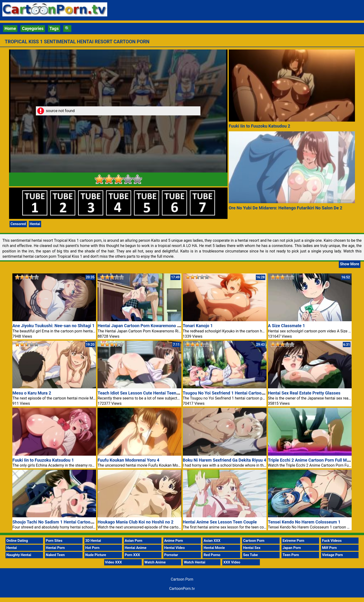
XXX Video (232, 562)
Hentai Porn (55, 548)
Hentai (35, 224)
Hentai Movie (214, 548)
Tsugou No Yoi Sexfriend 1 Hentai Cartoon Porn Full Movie (239, 393)
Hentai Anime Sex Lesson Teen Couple (220, 522)
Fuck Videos (332, 541)
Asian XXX (212, 541)
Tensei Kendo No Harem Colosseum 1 (304, 522)
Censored (18, 224)
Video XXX (114, 562)
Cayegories (33, 28)
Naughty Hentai (19, 555)
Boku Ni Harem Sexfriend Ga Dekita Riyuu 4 (225, 460)
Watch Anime (155, 562)
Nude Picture (96, 555)
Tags (54, 28)
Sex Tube (250, 555)
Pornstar (171, 555)
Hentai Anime (136, 548)
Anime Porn (174, 541)
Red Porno (212, 555)
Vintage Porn (332, 555)
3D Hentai (93, 541)
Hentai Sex (252, 548)
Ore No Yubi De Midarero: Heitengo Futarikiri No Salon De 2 (286, 208)
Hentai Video (175, 548)
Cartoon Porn (254, 541)
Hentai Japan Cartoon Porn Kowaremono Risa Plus (146, 326)
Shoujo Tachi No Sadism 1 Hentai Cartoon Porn (58, 522)
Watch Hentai (194, 562)
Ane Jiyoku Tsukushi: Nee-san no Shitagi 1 (53, 326)
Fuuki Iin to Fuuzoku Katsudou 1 (43, 460)
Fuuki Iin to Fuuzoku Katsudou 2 (260, 126)
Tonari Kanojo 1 (198, 326)
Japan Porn (292, 548)
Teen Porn (291, 555)
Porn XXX (132, 555)
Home (10, 28)
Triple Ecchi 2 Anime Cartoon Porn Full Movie (311, 460)
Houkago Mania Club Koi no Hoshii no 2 (135, 522)
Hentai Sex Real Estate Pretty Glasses (304, 393)
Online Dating (17, 541)
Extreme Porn (293, 541)
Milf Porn (329, 548)
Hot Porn (92, 548)
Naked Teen (55, 555)
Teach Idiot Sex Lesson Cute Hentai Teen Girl (141, 393)
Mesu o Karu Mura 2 (32, 393)
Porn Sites (54, 541)
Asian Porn (134, 541)
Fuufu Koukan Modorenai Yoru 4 (128, 460)
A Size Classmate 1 (286, 326)
